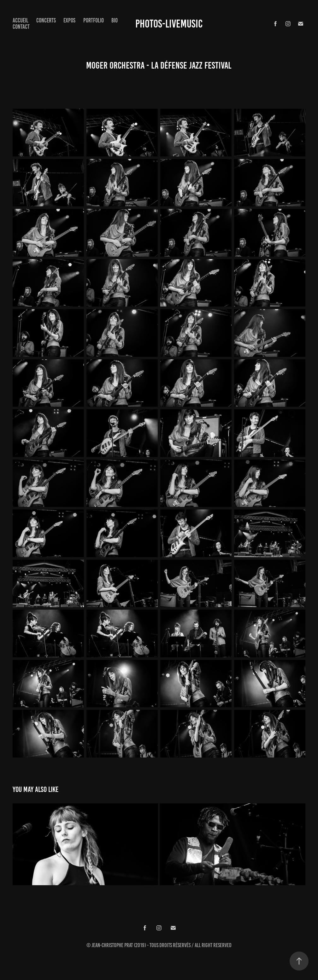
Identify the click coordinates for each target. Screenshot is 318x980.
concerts (46, 20)
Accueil (21, 20)
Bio (115, 20)
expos (69, 20)
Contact (21, 27)
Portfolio (94, 20)
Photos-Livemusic (169, 24)
